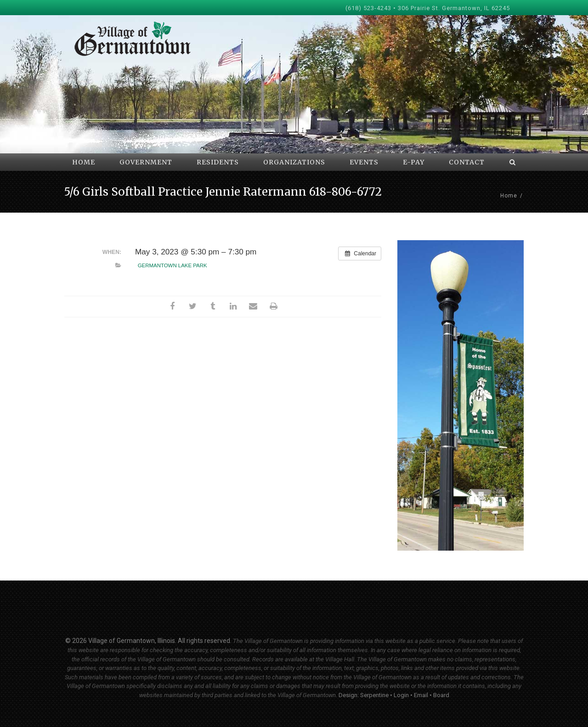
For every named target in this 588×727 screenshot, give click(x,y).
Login (401, 695)
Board (441, 695)
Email (421, 695)
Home (509, 196)
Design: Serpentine (364, 695)
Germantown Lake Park (172, 265)
